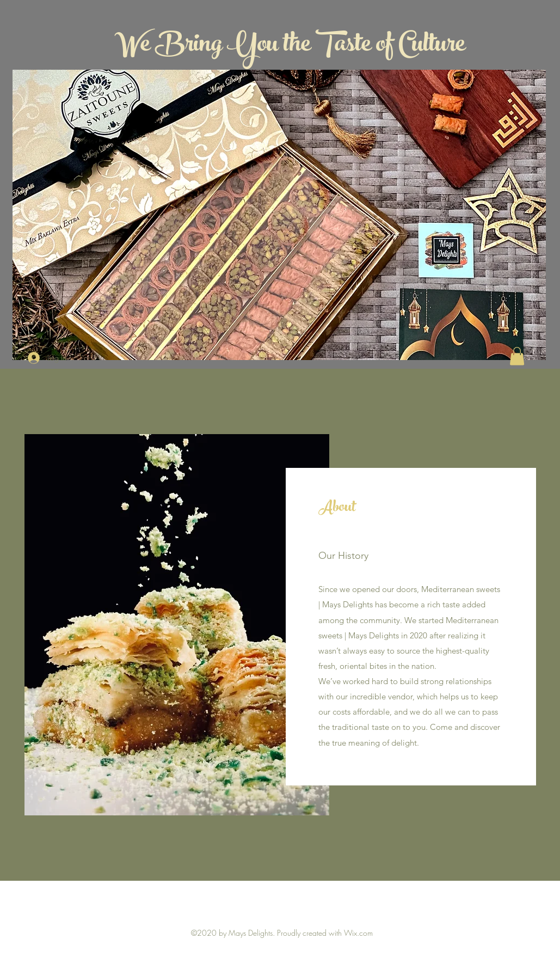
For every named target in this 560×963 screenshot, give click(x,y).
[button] (517, 356)
